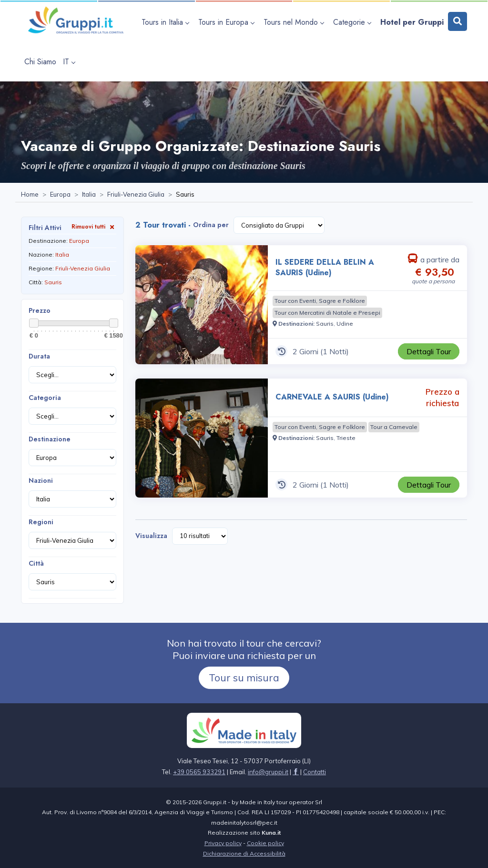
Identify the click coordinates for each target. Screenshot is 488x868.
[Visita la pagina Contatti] (315, 772)
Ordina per (211, 225)
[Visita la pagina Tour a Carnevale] (394, 427)
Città (36, 563)
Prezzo (40, 310)
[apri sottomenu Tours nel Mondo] (295, 22)
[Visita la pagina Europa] (60, 195)
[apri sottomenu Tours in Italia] (167, 22)
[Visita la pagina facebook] (296, 772)
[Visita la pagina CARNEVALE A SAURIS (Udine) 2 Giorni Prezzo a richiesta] (202, 438)
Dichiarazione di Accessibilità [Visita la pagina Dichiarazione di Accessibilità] (244, 853)
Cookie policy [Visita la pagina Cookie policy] (265, 843)
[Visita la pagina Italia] (89, 195)
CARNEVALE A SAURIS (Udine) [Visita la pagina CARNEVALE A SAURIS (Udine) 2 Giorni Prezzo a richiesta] (332, 397)
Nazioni (41, 480)
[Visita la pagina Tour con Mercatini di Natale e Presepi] (327, 313)
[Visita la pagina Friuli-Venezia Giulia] (136, 195)
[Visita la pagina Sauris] (325, 324)
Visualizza (151, 536)
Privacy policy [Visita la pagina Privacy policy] (223, 843)
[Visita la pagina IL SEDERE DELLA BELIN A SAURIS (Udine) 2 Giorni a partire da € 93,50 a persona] (202, 305)
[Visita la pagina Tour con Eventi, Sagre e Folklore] (320, 301)
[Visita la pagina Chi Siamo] (40, 62)
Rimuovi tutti (94, 226)
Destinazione (50, 439)
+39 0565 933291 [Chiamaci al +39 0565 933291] (199, 772)
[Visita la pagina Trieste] (346, 438)
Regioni (41, 522)
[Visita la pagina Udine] (345, 324)
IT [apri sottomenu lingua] (69, 62)
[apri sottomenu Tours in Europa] (228, 22)
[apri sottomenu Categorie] (353, 22)
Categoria (45, 398)
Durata (39, 356)
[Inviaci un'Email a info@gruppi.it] (268, 772)
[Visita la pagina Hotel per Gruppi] (412, 22)
